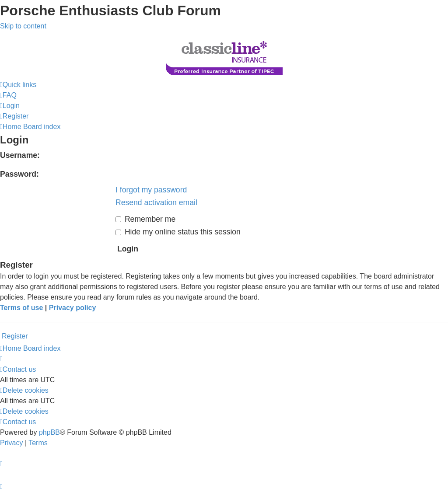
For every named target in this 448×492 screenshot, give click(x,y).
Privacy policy (73, 308)
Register (15, 336)
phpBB (49, 432)
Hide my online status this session (178, 232)
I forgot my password (151, 190)
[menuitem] (8, 95)
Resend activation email (156, 202)
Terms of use (21, 308)
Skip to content (23, 26)
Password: (19, 174)
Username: (20, 155)
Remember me (145, 219)
